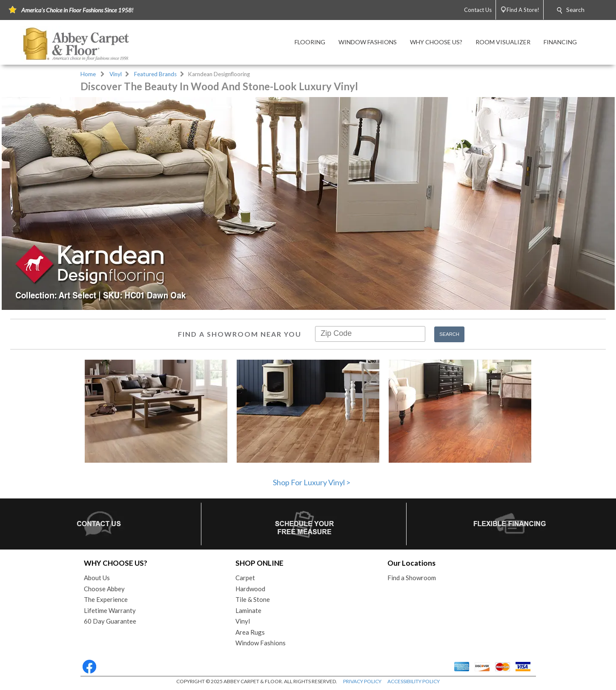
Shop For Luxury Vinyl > (312, 482)
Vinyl (116, 74)
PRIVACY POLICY (362, 681)
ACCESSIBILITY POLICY (414, 681)
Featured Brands (155, 74)
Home (88, 74)
